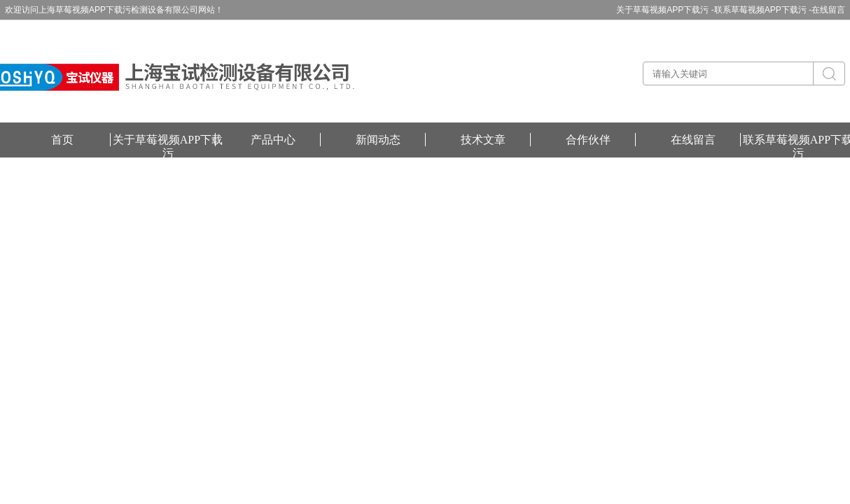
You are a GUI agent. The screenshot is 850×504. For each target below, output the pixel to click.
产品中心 (273, 140)
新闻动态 (378, 140)
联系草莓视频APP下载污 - (763, 10)
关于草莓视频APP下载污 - (665, 10)
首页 (62, 140)
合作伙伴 (588, 140)
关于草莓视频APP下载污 (168, 140)
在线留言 (828, 10)
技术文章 (483, 140)
